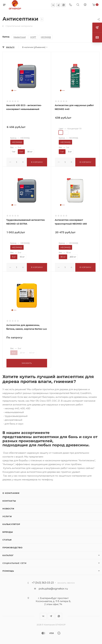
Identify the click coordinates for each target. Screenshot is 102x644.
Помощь (8, 570)
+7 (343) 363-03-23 (43, 582)
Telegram (58, 5)
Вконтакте (53, 5)
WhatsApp (64, 5)
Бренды (8, 531)
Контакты (9, 500)
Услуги (7, 515)
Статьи (7, 539)
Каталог (8, 554)
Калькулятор (11, 523)
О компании (11, 492)
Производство (13, 547)
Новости (8, 508)
